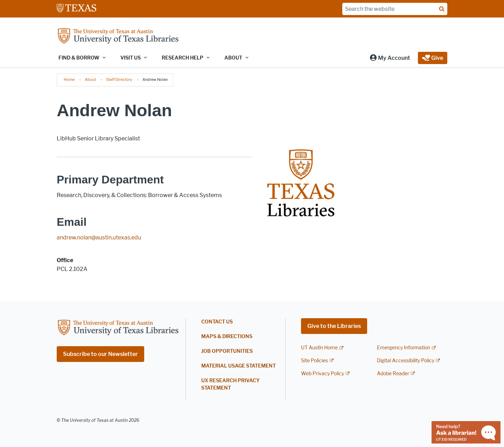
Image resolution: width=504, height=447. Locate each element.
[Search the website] (395, 9)
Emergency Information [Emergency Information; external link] (404, 348)
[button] (390, 58)
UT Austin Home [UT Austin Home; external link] (319, 348)
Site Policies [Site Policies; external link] (314, 361)
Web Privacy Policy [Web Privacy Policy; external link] (323, 374)
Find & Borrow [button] (79, 58)
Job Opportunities (227, 351)
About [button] (233, 58)
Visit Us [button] (131, 58)
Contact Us (217, 322)
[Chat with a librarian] (466, 432)
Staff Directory (119, 79)
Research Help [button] (183, 58)
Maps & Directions (227, 337)
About (90, 79)
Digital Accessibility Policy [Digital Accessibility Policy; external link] (406, 361)
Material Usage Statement (239, 366)
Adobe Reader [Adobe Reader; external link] (393, 374)
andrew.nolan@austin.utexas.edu (99, 238)
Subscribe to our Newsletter (100, 354)
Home (69, 79)
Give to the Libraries (334, 326)
